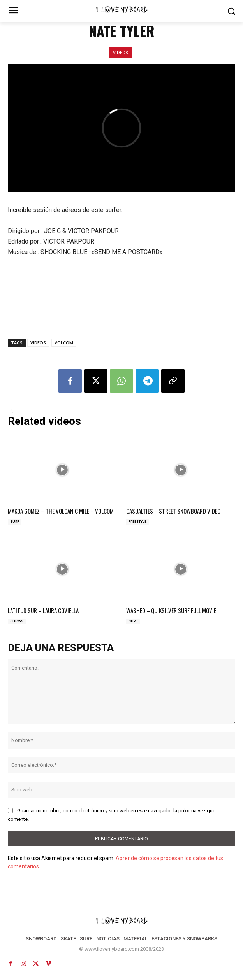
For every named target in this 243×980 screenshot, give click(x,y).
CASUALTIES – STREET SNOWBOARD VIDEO (173, 511)
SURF (15, 522)
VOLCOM (64, 343)
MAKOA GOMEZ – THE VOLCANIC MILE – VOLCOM (61, 511)
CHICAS (17, 621)
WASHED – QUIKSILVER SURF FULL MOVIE (171, 610)
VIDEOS (121, 53)
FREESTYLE (137, 522)
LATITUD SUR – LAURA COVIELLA (43, 610)
